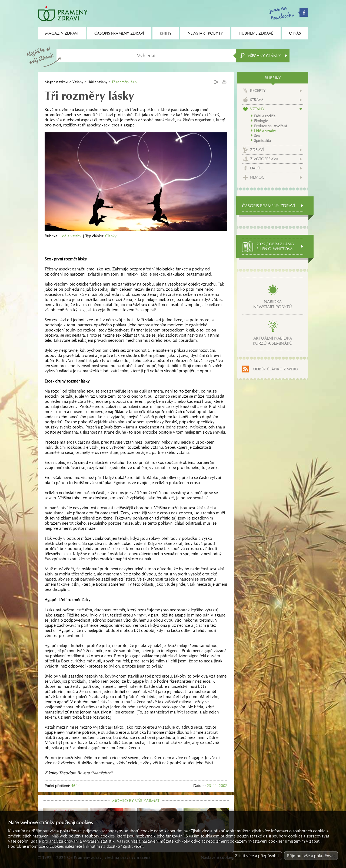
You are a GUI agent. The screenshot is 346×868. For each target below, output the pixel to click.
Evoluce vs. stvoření (270, 126)
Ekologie (261, 121)
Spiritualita (262, 140)
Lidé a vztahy (97, 82)
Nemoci (258, 177)
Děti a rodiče (265, 116)
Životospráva (264, 159)
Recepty (258, 91)
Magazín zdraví (56, 82)
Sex (257, 136)
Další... (256, 168)
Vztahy (78, 82)
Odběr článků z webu (275, 369)
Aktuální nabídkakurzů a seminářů (273, 341)
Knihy (166, 33)
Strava (257, 100)
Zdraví (257, 150)
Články (111, 236)
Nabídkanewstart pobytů (273, 304)
